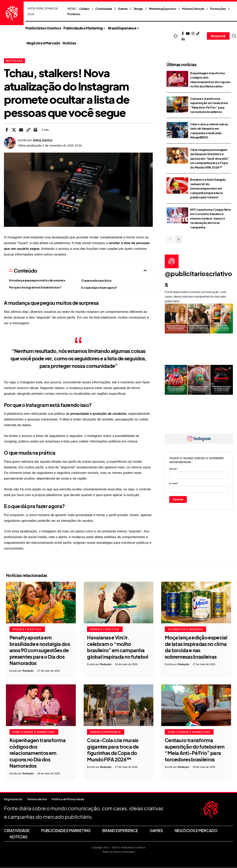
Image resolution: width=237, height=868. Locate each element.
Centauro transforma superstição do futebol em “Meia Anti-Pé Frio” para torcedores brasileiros (195, 750)
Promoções (218, 9)
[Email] (21, 130)
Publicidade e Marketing (34, 732)
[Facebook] (183, 34)
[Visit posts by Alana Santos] (10, 143)
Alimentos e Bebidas (186, 629)
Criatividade (104, 9)
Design (138, 9)
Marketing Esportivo (163, 9)
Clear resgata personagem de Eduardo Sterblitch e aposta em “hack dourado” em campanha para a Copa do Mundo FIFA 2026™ (210, 158)
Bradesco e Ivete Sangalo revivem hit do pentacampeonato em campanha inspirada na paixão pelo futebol (208, 188)
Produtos (74, 14)
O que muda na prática (96, 280)
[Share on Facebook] (7, 130)
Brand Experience (106, 732)
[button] (234, 36)
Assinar (178, 499)
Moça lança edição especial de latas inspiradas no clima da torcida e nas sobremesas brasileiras (196, 647)
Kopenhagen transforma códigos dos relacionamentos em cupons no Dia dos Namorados (37, 753)
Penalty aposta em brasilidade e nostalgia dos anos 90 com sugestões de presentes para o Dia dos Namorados (40, 650)
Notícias (14, 61)
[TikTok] (198, 34)
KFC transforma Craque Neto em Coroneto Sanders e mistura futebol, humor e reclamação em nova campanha (211, 218)
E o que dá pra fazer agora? (99, 288)
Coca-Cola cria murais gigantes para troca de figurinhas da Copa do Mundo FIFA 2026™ (113, 750)
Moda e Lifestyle (193, 9)
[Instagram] (193, 34)
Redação (28, 671)
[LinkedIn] (183, 39)
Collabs (84, 9)
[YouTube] (188, 34)
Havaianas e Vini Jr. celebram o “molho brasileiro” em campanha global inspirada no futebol (118, 647)
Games (123, 9)
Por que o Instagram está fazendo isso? (35, 287)
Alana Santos (43, 140)
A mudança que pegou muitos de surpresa (37, 280)
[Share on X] (14, 130)
